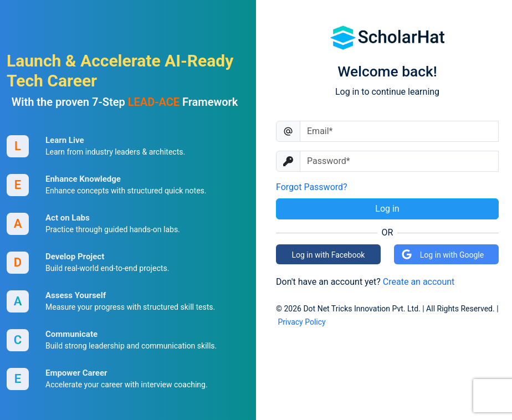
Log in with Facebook (329, 255)
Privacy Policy (301, 322)
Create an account (419, 282)
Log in (387, 209)
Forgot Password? (312, 187)
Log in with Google (442, 254)
